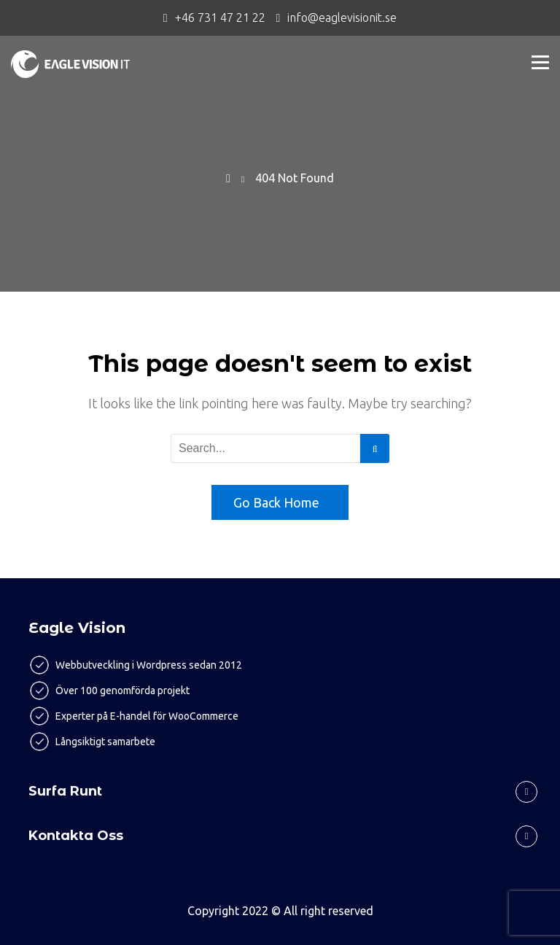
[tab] (280, 792)
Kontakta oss (76, 836)
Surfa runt (65, 791)
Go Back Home (276, 502)
